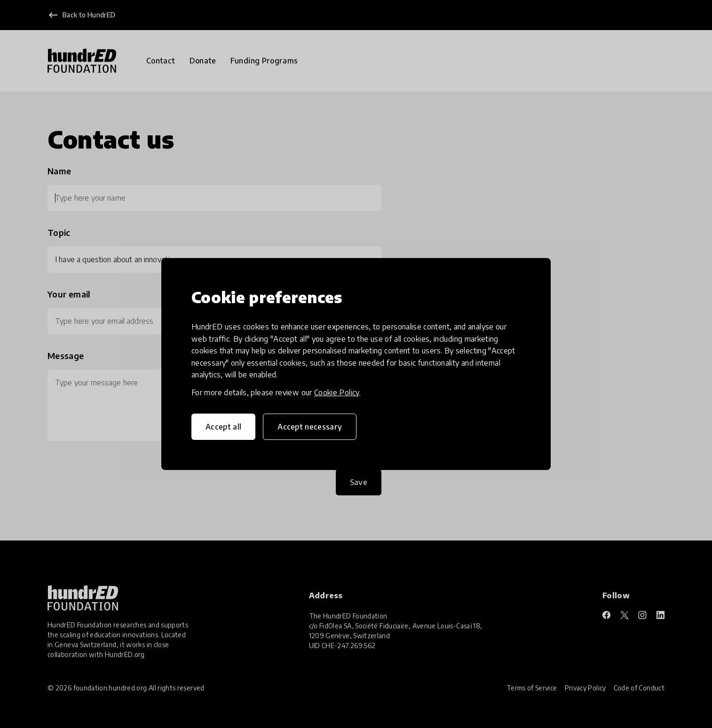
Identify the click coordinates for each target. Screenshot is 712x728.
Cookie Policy (337, 392)
